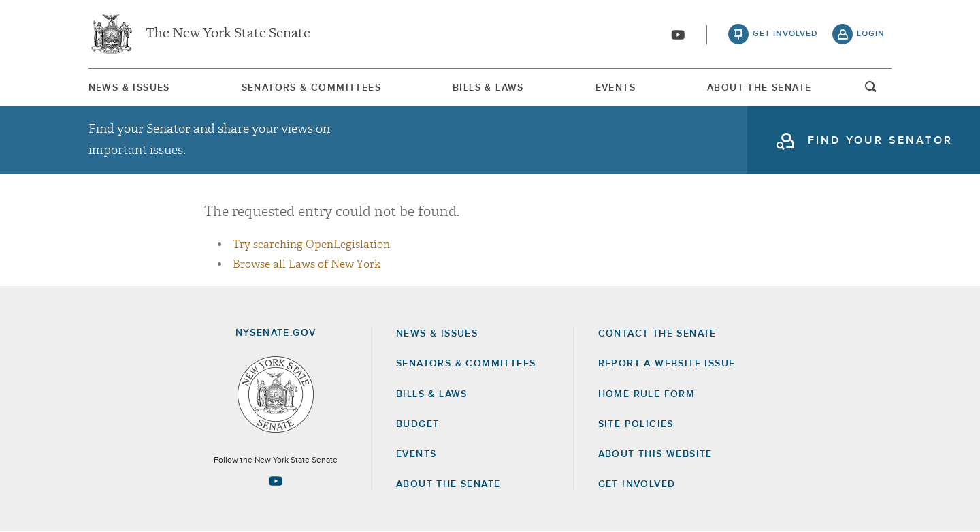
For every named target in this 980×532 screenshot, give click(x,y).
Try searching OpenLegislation (311, 245)
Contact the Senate (657, 334)
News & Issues (129, 88)
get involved (785, 34)
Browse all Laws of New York (307, 264)
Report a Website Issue (667, 364)
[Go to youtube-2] (678, 35)
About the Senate (448, 484)
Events (616, 88)
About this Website (655, 454)
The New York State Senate (228, 34)
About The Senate (759, 88)
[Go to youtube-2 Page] (276, 481)
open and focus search (871, 91)
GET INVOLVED (637, 484)
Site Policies (636, 424)
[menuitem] (129, 88)
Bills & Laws (488, 88)
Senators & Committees (311, 88)
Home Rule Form (647, 394)
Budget (418, 424)
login (871, 34)
